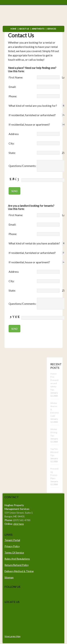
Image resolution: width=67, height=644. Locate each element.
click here (18, 524)
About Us (24, 29)
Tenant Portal (12, 540)
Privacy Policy (12, 546)
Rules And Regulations (17, 559)
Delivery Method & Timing (19, 571)
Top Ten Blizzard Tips (54, 452)
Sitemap (9, 577)
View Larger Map (12, 636)
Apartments (38, 29)
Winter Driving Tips (54, 432)
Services (51, 29)
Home (13, 29)
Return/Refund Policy (17, 565)
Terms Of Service (14, 552)
